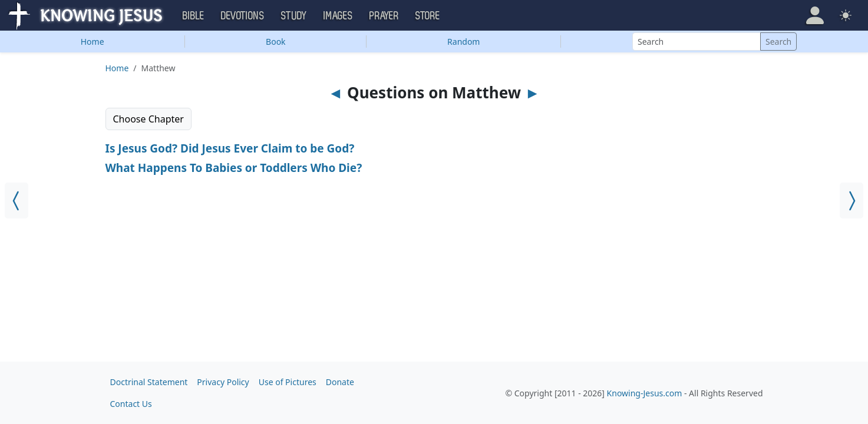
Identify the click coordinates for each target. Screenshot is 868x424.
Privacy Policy (223, 382)
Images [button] (338, 16)
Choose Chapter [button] (148, 119)
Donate (340, 382)
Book (276, 42)
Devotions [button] (243, 16)
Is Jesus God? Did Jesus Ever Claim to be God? (230, 148)
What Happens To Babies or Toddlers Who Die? (234, 168)
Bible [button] (194, 16)
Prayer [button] (384, 16)
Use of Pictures (288, 382)
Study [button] (294, 16)
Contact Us (131, 404)
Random (463, 42)
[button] (815, 15)
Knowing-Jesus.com (645, 393)
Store (428, 16)
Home (93, 42)
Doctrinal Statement (149, 382)
